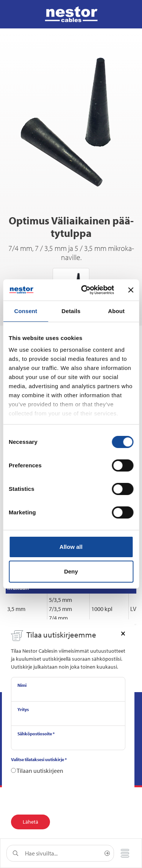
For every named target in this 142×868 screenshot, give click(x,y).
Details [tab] (71, 311)
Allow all (71, 547)
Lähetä (30, 822)
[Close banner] (131, 290)
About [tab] (116, 311)
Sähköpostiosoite (36, 734)
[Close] (123, 633)
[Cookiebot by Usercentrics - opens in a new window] (85, 290)
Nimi (22, 685)
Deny (71, 571)
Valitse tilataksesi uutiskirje (39, 759)
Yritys (23, 709)
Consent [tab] (26, 311)
